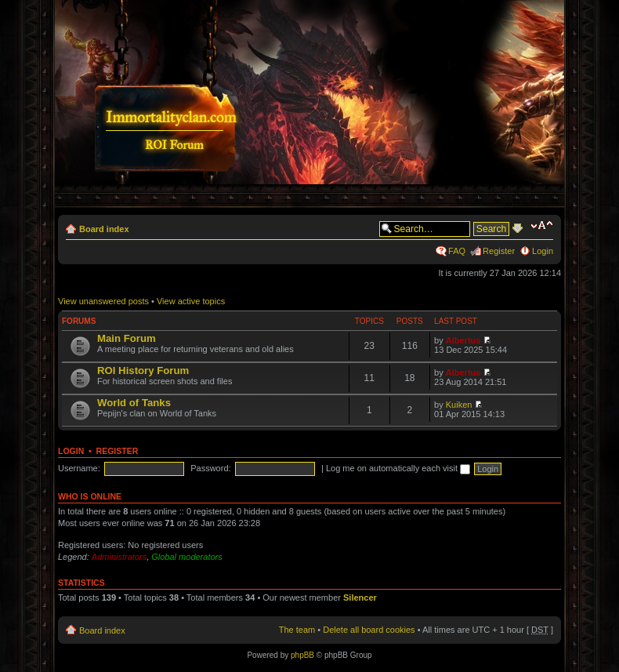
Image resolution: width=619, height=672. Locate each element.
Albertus (463, 340)
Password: (210, 468)
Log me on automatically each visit (398, 468)
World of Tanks (134, 403)
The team (297, 630)
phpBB (302, 655)
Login (543, 251)
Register (499, 251)
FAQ (457, 251)
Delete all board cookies (369, 630)
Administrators (119, 557)
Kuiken (459, 405)
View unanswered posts (103, 301)
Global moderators (187, 557)
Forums (79, 321)
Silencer (360, 598)
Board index (104, 229)
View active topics (191, 301)
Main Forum (127, 338)
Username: (79, 468)
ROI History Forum (143, 371)
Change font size (542, 226)
